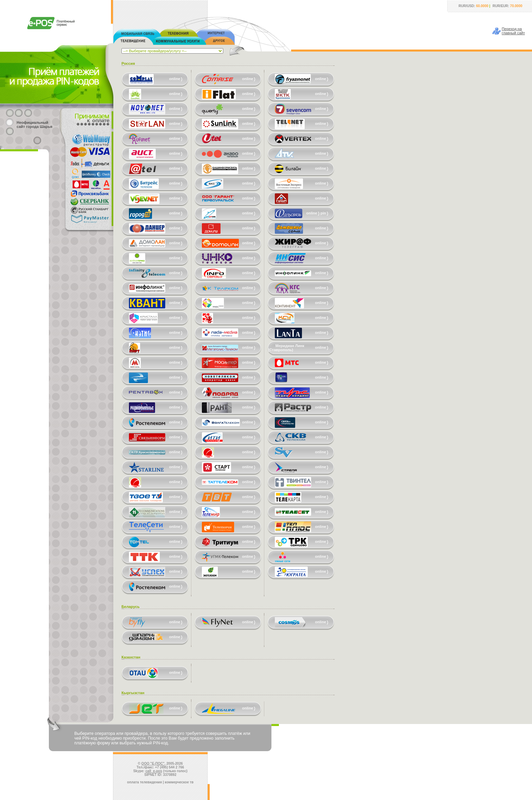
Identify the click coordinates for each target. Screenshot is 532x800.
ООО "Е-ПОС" (153, 764)
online (175, 79)
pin (324, 213)
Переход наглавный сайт (513, 31)
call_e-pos (154, 771)
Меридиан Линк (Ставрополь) (286, 348)
